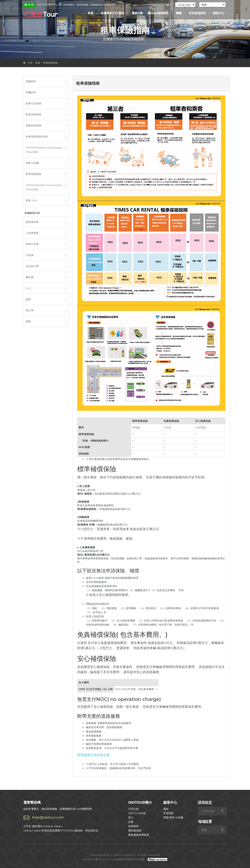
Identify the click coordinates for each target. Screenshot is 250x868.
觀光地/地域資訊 (160, 13)
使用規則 (133, 826)
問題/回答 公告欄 (173, 817)
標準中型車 (32, 244)
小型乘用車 (32, 233)
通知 (166, 809)
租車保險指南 (50, 63)
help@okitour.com (48, 817)
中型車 (30, 255)
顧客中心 (221, 13)
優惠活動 (137, 13)
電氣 (28, 321)
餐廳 (181, 13)
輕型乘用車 (32, 222)
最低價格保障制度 (139, 835)
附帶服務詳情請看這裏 (93, 755)
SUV (28, 288)
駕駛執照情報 (34, 125)
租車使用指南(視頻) (37, 136)
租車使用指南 (34, 114)
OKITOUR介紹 (137, 813)
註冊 (131, 822)
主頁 (30, 63)
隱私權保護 (135, 830)
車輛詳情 (31, 92)
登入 (169, 5)
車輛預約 (31, 81)
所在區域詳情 (200, 13)
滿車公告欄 (32, 163)
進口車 (30, 310)
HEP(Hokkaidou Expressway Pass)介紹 (44, 150)
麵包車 (30, 277)
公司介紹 (133, 809)
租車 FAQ (31, 200)
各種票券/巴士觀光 (115, 13)
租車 (93, 13)
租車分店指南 (34, 103)
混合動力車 (32, 266)
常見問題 (168, 813)
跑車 (28, 299)
